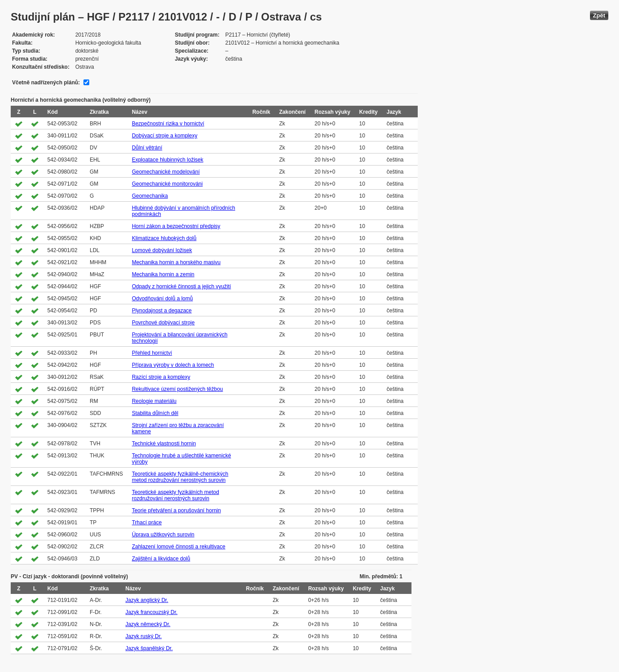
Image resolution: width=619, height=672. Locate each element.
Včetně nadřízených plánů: (46, 83)
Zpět (599, 15)
